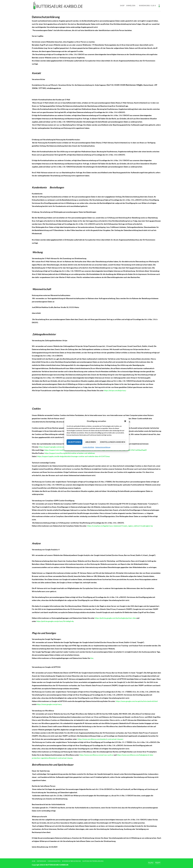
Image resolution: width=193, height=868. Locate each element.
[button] (125, 421)
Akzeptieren (74, 442)
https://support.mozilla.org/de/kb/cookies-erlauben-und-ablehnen (70, 453)
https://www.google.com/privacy (49, 704)
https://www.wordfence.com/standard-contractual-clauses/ (100, 739)
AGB (34, 861)
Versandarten (54, 861)
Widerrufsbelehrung (72, 861)
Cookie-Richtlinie (88, 447)
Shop (122, 6)
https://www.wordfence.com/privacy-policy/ (96, 755)
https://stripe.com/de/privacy (115, 390)
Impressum (41, 861)
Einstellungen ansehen (113, 442)
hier (92, 658)
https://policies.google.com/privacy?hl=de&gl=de (55, 621)
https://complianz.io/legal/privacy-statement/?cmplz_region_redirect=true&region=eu (120, 526)
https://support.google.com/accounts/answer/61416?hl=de (61, 447)
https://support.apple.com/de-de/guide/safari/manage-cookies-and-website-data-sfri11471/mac (74, 456)
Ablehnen (91, 442)
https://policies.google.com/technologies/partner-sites (115, 618)
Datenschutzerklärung (103, 447)
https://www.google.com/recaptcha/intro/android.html (137, 701)
